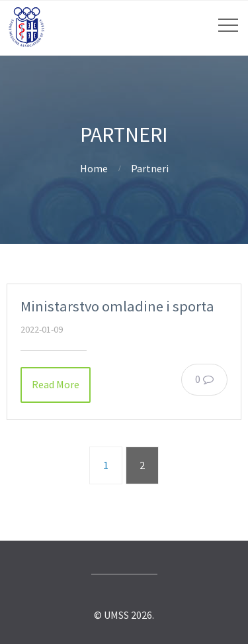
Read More (56, 384)
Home (94, 168)
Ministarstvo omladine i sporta (117, 306)
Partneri (150, 168)
